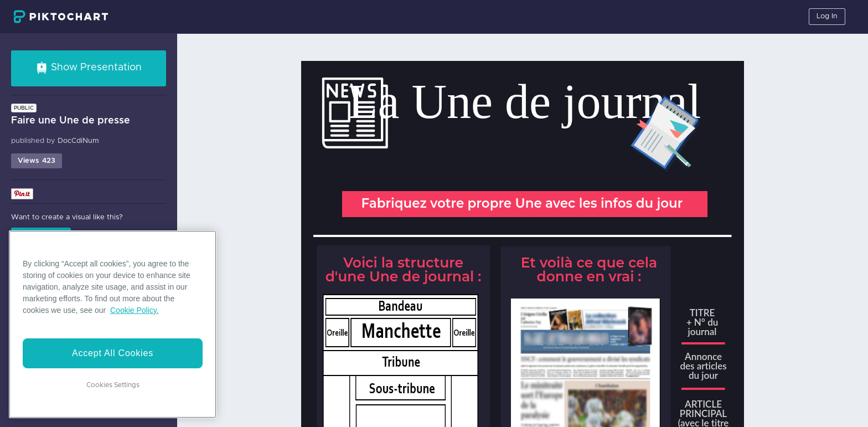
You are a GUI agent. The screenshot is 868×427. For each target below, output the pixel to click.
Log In (827, 16)
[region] (113, 324)
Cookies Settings (113, 385)
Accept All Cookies (113, 353)
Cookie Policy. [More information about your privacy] (135, 310)
